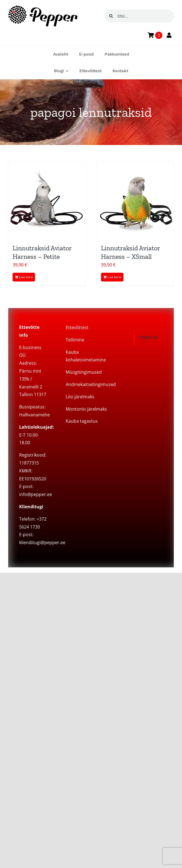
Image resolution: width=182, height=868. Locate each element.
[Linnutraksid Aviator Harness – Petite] (47, 200)
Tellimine (75, 340)
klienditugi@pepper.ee (42, 542)
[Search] (111, 16)
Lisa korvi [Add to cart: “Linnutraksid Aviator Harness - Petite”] (26, 277)
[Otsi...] (139, 16)
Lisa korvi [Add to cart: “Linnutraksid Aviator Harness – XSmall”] (114, 277)
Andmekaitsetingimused (91, 384)
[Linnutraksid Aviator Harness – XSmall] (135, 200)
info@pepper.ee (36, 494)
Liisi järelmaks (80, 397)
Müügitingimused (84, 372)
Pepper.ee (148, 337)
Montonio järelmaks (86, 409)
